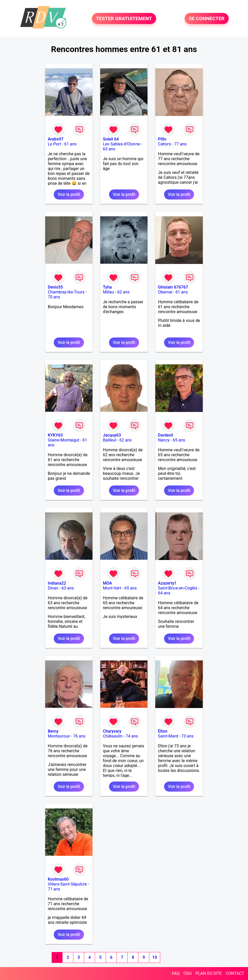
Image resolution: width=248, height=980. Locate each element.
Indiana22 (57, 583)
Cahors (164, 144)
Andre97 (56, 139)
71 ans (54, 889)
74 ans (132, 736)
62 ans (123, 292)
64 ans (164, 593)
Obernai (165, 292)
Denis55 (55, 287)
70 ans (54, 297)
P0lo (162, 139)
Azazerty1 (167, 583)
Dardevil (165, 435)
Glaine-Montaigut (64, 440)
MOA (107, 583)
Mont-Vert (112, 588)
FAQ (176, 973)
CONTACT (235, 973)
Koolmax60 (58, 879)
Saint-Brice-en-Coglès (177, 588)
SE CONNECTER (207, 19)
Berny (53, 731)
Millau (108, 292)
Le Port (54, 144)
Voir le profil (69, 194)
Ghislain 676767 (173, 287)
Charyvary (112, 731)
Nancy (164, 440)
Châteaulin (113, 736)
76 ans (79, 736)
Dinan (53, 588)
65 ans (179, 440)
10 (154, 957)
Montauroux (59, 736)
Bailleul (110, 440)
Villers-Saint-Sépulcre (67, 884)
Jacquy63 (112, 435)
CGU (188, 973)
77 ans (181, 144)
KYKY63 (55, 435)
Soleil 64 (111, 139)
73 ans (187, 736)
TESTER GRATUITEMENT (124, 19)
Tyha (107, 287)
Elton (162, 731)
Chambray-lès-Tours (66, 292)
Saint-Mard (168, 736)
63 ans (109, 149)
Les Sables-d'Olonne (121, 144)
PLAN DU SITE (209, 973)
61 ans (71, 144)
